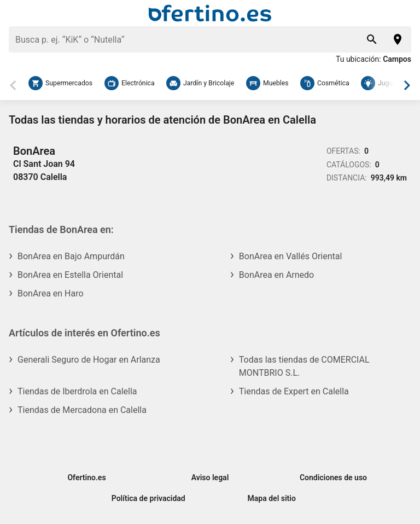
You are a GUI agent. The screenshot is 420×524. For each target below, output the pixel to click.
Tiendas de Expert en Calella (294, 391)
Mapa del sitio (272, 498)
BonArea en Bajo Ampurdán (71, 256)
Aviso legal (210, 478)
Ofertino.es (86, 478)
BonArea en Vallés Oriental (291, 256)
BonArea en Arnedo (276, 275)
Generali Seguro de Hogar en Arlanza (89, 360)
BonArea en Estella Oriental (70, 275)
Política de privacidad (148, 498)
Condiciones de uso (333, 478)
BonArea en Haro (51, 293)
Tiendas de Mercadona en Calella (82, 410)
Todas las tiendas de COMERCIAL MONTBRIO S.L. (304, 366)
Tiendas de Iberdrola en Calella (77, 391)
